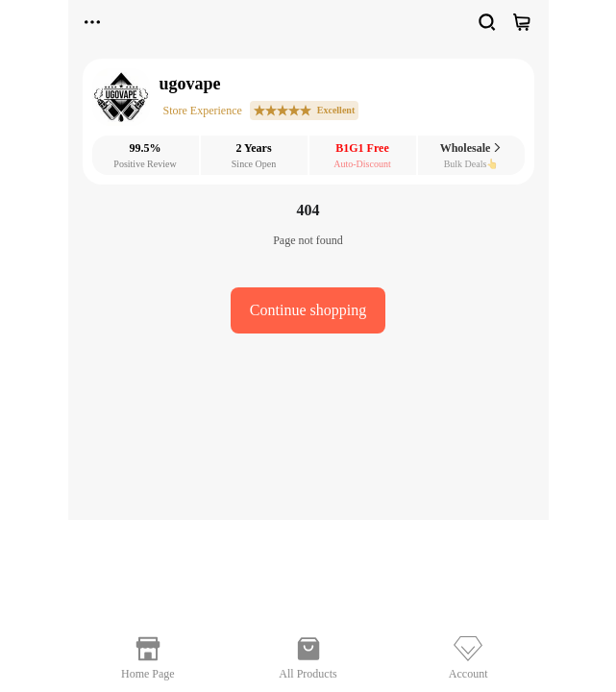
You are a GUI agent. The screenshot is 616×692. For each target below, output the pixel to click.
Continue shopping (308, 310)
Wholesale (471, 148)
